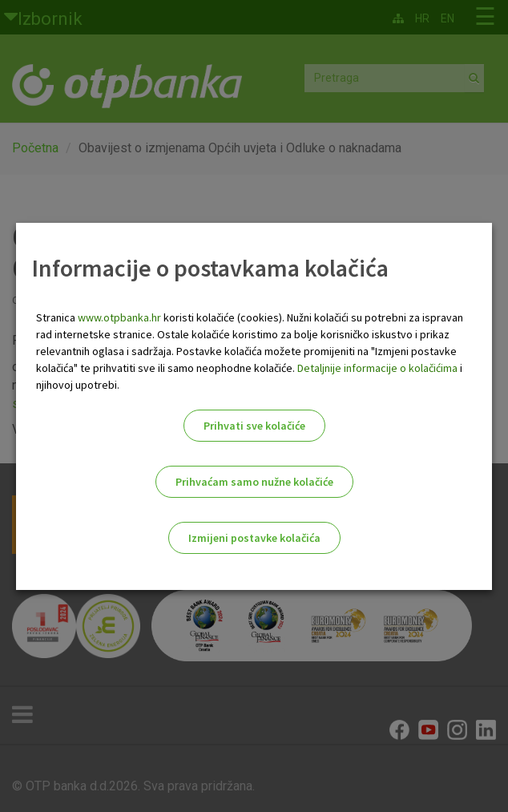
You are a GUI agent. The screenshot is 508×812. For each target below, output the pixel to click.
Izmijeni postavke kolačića (254, 538)
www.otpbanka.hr (119, 317)
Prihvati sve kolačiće (254, 426)
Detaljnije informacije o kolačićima (377, 368)
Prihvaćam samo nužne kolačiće (254, 482)
